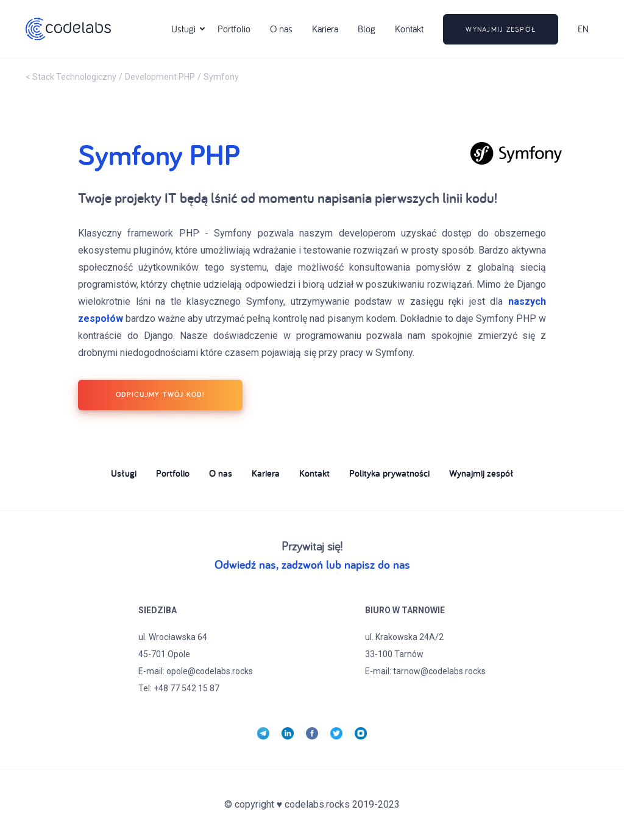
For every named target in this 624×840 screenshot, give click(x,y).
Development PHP (160, 77)
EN (583, 29)
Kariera (325, 29)
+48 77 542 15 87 (186, 688)
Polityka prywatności (389, 474)
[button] (183, 29)
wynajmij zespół (501, 29)
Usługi (124, 474)
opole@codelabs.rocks (210, 671)
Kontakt (409, 29)
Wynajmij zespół (481, 474)
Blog (367, 29)
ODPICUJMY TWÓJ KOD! (160, 394)
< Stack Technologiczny (71, 77)
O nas (281, 29)
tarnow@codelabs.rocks (439, 671)
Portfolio (234, 29)
